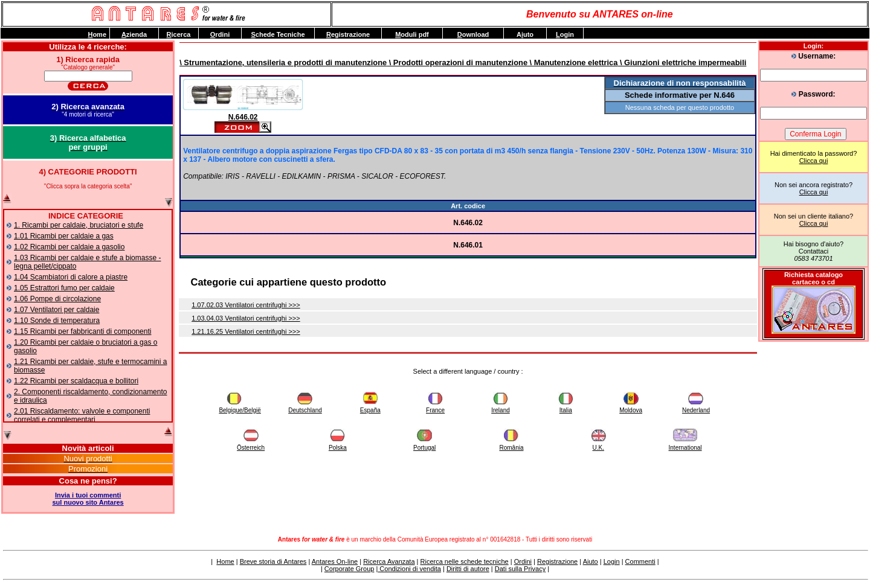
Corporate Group (350, 569)
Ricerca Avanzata (389, 561)
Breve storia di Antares (273, 561)
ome (97, 34)
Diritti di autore (468, 569)
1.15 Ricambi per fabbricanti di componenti (82, 331)
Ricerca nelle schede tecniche (465, 561)
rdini (220, 34)
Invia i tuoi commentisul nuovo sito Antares (88, 499)
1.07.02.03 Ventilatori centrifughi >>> (246, 305)
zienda (134, 34)
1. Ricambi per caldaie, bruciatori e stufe (79, 225)
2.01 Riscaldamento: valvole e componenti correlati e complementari (82, 415)
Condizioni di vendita (409, 569)
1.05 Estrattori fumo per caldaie (64, 288)
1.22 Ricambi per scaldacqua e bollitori (76, 381)
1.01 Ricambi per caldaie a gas (64, 236)
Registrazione (557, 561)
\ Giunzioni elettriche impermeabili (682, 62)
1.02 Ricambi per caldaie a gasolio (69, 247)
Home (225, 561)
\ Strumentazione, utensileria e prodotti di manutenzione (283, 62)
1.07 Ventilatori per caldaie (56, 310)
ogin (565, 34)
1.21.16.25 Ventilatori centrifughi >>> (246, 331)
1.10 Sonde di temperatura (57, 321)
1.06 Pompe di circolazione (57, 299)
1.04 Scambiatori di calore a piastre (71, 277)
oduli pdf (412, 34)
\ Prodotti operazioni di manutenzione (457, 62)
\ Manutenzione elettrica (572, 62)
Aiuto (591, 561)
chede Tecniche (278, 34)
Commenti (640, 561)
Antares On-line (335, 561)
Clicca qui (814, 161)
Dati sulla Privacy (520, 569)
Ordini (523, 561)
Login (612, 561)
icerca (179, 34)
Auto (525, 34)
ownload (473, 34)
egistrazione (348, 34)
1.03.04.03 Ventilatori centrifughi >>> (246, 318)
